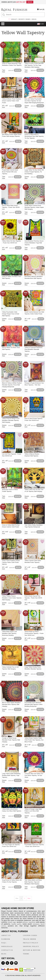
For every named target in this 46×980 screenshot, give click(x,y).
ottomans (36, 924)
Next (29, 898)
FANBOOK (6, 939)
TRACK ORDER (30, 939)
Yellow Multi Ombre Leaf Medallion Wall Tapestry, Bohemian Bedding (9, 633)
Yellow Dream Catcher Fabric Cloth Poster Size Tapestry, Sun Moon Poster (34, 740)
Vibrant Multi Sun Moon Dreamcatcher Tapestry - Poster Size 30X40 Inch (34, 633)
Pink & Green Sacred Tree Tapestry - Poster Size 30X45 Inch (33, 598)
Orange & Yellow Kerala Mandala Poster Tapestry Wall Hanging (11, 740)
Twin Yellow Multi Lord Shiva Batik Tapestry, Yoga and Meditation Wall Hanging (33, 882)
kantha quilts (16, 924)
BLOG (4, 954)
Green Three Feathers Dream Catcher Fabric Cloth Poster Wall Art (11, 562)
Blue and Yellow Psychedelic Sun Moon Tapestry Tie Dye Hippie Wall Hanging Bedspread (34, 101)
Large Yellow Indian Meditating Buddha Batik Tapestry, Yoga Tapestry (11, 775)
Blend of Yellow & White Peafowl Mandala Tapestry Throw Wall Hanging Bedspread (12, 385)
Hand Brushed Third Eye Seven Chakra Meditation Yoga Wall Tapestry (34, 243)
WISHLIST (14, 19)
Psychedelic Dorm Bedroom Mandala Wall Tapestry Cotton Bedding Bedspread (34, 704)
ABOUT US (6, 935)
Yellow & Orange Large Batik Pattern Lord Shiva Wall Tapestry (33, 811)
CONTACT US (7, 950)
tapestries (32, 922)
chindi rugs (12, 922)
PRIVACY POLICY (31, 943)
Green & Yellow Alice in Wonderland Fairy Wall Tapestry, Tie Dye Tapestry (34, 136)
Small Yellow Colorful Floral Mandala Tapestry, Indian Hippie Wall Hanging (34, 207)
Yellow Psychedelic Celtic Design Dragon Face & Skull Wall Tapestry (11, 314)
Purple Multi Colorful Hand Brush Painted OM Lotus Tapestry (10, 172)
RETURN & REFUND (32, 950)
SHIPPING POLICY (31, 946)
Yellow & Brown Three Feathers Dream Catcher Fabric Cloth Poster (12, 101)
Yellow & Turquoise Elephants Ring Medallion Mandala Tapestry (34, 349)
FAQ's (4, 943)
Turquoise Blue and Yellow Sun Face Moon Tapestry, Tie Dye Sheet (34, 775)
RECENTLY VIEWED (24, 19)
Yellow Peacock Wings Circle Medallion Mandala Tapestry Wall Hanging (11, 420)
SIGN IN (34, 19)
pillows (25, 922)
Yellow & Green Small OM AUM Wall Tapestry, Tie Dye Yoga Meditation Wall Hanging (34, 65)
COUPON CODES (30, 935)
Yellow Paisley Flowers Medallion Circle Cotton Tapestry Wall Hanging (12, 598)
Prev (17, 898)
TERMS (26, 954)
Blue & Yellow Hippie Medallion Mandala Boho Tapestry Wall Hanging (11, 704)
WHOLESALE (7, 946)
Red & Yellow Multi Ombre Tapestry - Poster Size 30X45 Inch (11, 207)
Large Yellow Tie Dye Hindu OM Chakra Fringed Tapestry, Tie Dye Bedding (34, 172)
